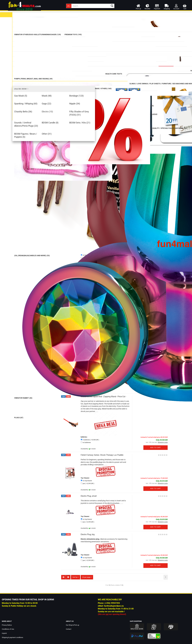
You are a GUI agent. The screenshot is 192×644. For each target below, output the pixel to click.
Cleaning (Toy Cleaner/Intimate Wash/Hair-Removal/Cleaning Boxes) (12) (36, 131)
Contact (69, 629)
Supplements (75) (33, 145)
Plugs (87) (30, 101)
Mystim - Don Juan (89, 175)
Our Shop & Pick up (72, 625)
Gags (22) (30, 214)
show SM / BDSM (33, 195)
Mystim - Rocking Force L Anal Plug (96, 270)
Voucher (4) (31, 292)
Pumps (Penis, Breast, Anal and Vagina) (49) (37, 176)
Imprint (4, 633)
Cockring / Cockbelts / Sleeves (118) (39, 184)
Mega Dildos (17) (33, 76)
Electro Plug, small (89, 496)
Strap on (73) (32, 118)
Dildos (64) (30, 64)
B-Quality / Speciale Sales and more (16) (37, 303)
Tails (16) (30, 123)
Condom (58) (32, 27)
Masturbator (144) (34, 112)
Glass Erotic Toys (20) (34, 81)
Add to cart (156, 167)
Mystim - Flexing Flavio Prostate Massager (99, 314)
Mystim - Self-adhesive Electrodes (95, 355)
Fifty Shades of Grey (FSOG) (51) (39, 229)
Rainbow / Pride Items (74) (37, 139)
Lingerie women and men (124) (37, 266)
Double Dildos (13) (33, 70)
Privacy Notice (7, 625)
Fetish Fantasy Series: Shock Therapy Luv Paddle (102, 455)
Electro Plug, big (88, 534)
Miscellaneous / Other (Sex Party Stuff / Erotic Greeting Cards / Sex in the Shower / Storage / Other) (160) (40, 279)
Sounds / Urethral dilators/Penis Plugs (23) (39, 233)
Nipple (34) (31, 217)
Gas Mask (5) (31, 199)
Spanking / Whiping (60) (36, 210)
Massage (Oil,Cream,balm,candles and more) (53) (40, 33)
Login (40, 446)
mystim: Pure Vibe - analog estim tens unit (99, 132)
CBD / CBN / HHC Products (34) (37, 157)
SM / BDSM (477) (33, 191)
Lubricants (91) (32, 21)
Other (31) (30, 249)
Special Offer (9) (33, 297)
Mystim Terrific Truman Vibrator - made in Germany (103, 227)
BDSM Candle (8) (33, 238)
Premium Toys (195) (32, 59)
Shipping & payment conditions (12, 637)
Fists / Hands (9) (33, 106)
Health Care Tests (31, 164)
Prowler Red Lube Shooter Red (40, 378)
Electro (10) (31, 225)
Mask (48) (30, 203)
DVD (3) (27, 261)
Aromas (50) (32, 151)
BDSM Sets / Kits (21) (35, 242)
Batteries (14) (32, 287)
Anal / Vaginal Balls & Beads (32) (37, 94)
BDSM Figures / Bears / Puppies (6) (40, 246)
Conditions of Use (8, 629)
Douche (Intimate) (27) (36, 170)
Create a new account (32, 451)
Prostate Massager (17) (36, 87)
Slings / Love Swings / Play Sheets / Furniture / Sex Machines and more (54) (40, 255)
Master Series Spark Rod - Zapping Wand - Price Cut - (103, 397)
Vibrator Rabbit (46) (34, 46)
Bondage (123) (32, 206)
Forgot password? (31, 455)
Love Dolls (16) (30, 271)
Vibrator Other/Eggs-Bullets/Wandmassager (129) (36, 53)
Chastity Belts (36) (34, 221)
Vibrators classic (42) (35, 40)
